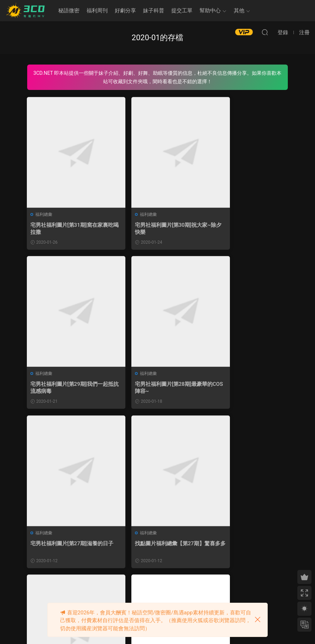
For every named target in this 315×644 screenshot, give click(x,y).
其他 (239, 11)
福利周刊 (97, 11)
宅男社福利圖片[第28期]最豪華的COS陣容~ (67, 388)
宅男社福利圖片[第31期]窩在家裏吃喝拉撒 (67, 229)
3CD (26, 11)
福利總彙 (44, 214)
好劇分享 (125, 11)
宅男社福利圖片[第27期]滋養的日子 (156, 388)
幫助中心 (210, 11)
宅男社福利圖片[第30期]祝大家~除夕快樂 (156, 229)
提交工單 (182, 11)
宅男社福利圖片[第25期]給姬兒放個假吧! (156, 548)
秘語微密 (69, 11)
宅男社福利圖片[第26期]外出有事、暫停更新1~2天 (67, 548)
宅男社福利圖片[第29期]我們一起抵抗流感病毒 (245, 229)
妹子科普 (154, 11)
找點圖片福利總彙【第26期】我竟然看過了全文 (246, 548)
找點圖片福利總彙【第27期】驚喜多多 (246, 388)
